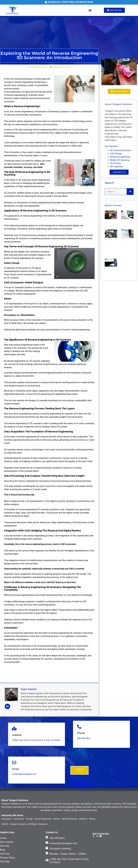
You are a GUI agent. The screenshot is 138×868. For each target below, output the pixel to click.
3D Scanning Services (121, 150)
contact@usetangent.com (24, 774)
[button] (90, 10)
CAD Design (116, 154)
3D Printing (115, 163)
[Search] (130, 192)
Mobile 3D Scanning (120, 160)
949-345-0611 (84, 738)
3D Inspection (117, 167)
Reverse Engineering (120, 157)
